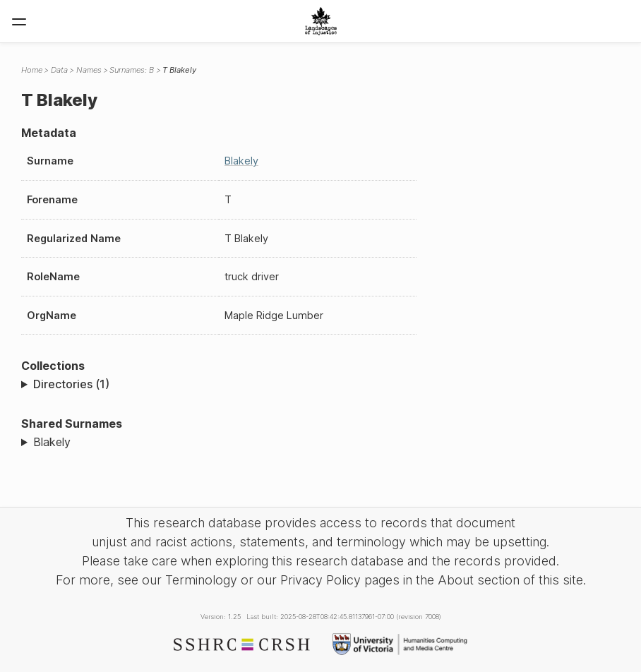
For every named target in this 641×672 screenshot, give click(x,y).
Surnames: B (132, 70)
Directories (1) (71, 384)
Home (32, 70)
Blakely (241, 161)
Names (89, 70)
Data (59, 70)
